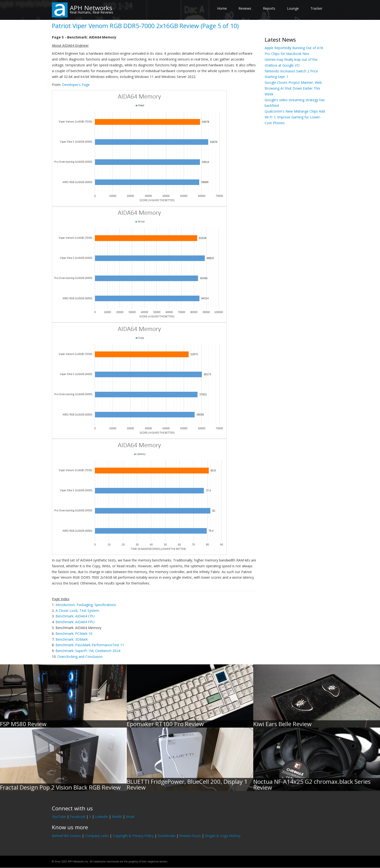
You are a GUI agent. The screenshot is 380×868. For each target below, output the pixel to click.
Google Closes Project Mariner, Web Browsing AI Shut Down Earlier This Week (293, 88)
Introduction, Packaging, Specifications (86, 605)
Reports (269, 8)
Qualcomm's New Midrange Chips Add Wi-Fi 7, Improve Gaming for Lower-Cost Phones (295, 117)
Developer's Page (76, 85)
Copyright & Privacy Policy (133, 836)
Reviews (245, 8)
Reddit (117, 817)
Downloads (166, 836)
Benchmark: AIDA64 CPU (75, 616)
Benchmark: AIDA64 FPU (75, 622)
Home (222, 8)
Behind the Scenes (66, 836)
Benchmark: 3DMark (72, 639)
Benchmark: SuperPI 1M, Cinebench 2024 (88, 651)
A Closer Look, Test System (77, 611)
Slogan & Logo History (223, 836)
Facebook (78, 817)
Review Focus (190, 836)
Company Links (97, 836)
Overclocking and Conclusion (80, 657)
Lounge (293, 8)
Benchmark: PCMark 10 (74, 634)
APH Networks (91, 8)
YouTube (59, 817)
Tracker (316, 8)
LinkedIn (102, 817)
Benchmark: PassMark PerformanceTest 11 (90, 645)
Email (130, 817)
